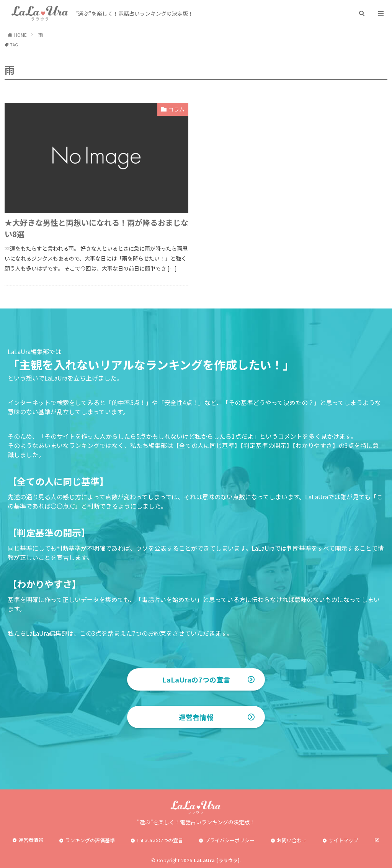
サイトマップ (343, 840)
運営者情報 (196, 717)
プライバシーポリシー (230, 840)
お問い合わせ (292, 840)
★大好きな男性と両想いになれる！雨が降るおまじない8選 (96, 228)
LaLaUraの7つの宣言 (196, 679)
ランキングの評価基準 (90, 840)
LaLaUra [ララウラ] (217, 860)
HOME (20, 35)
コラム (176, 109)
